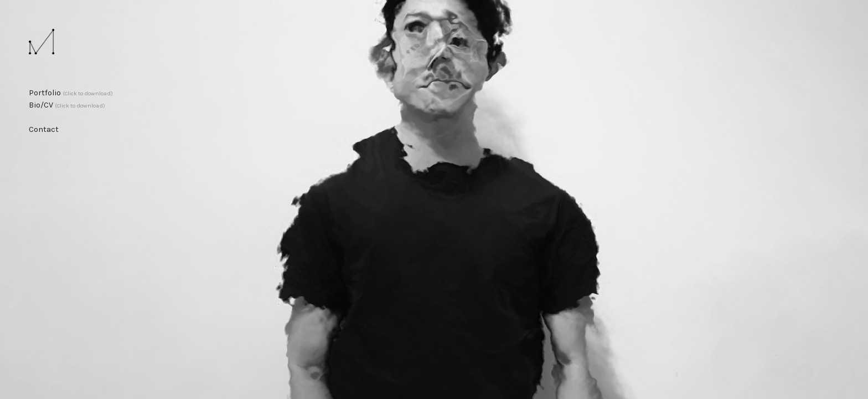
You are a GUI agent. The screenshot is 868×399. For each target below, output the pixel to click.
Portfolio (71, 93)
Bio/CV (67, 105)
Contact (44, 129)
